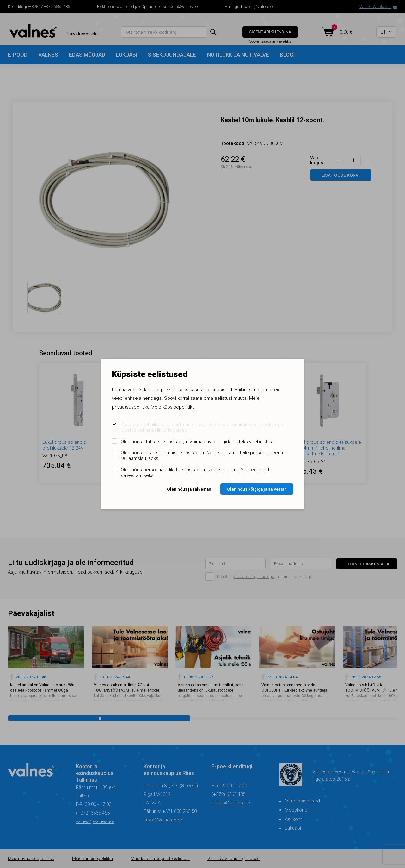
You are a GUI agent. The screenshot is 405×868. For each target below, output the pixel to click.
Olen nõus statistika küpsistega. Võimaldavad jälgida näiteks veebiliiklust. (198, 442)
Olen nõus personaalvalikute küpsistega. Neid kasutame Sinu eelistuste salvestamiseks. (196, 473)
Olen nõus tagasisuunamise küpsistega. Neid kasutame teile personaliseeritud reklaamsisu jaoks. (204, 456)
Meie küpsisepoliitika (173, 407)
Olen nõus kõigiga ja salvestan (257, 489)
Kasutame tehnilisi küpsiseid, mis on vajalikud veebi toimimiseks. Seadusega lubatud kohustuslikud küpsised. (202, 427)
